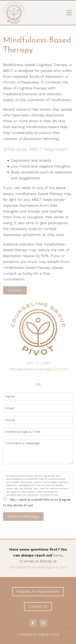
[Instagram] (43, 623)
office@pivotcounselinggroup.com (38, 369)
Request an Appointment (38, 592)
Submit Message (23, 516)
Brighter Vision (48, 634)
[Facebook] (33, 623)
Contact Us (38, 607)
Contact (15, 290)
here (58, 555)
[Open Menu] (69, 13)
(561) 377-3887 (38, 363)
